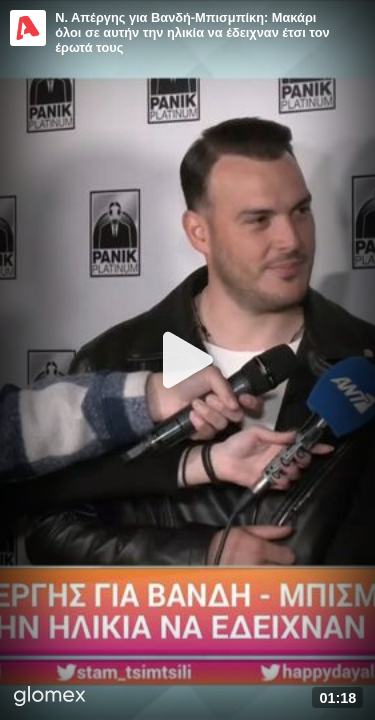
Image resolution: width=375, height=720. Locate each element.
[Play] (188, 360)
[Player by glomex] (50, 698)
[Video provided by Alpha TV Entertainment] (28, 28)
